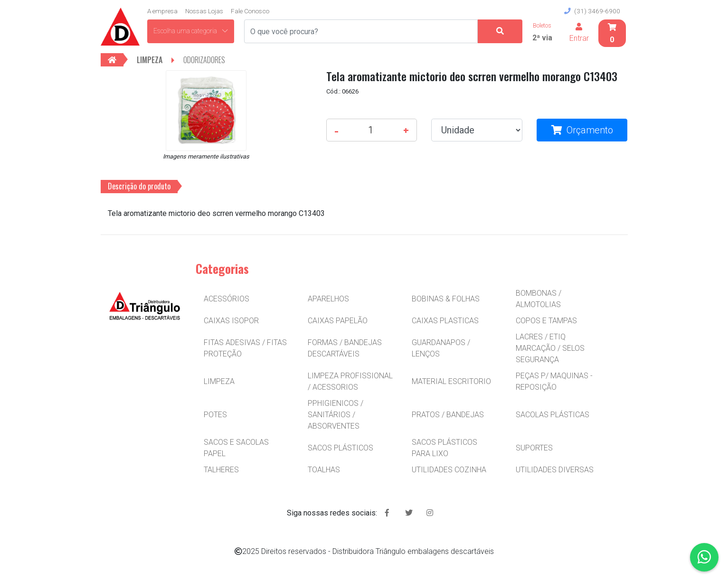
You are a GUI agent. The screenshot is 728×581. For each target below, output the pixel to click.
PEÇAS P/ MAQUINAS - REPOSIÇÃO (554, 381)
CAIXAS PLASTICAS (445, 321)
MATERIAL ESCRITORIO (451, 381)
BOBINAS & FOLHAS (446, 299)
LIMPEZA (219, 381)
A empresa (162, 11)
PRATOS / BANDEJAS (448, 415)
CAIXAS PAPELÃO (338, 321)
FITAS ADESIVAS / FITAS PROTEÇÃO (245, 348)
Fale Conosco (250, 11)
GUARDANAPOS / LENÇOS (441, 348)
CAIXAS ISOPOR (231, 321)
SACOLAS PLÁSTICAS (553, 415)
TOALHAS (324, 470)
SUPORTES (534, 448)
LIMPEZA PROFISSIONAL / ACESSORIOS (350, 381)
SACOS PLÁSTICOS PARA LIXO (444, 448)
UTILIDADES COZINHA (449, 470)
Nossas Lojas (204, 11)
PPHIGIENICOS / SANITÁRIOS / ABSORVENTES (336, 415)
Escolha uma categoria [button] (191, 31)
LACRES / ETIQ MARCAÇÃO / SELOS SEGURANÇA (550, 348)
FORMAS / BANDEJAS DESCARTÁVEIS (345, 348)
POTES (215, 415)
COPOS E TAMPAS (546, 321)
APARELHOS (328, 299)
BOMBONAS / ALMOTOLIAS (539, 299)
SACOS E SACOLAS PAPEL (236, 448)
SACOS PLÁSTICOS (340, 448)
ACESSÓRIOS (227, 299)
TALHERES (221, 470)
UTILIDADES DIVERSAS (555, 470)
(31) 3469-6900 (592, 11)
